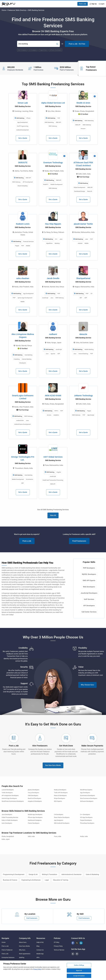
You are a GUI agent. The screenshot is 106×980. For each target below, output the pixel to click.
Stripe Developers (60, 798)
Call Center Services (89, 612)
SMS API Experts (89, 581)
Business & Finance (10, 880)
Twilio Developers (7, 793)
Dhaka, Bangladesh (8, 836)
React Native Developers (62, 817)
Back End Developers (34, 798)
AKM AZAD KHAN (53, 396)
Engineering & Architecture (31, 880)
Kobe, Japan (6, 839)
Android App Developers (9, 798)
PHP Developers (89, 568)
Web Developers (89, 587)
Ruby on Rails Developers (10, 820)
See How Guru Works (53, 765)
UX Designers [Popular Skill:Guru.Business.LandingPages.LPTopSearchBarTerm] (33, 50)
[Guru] (8, 4)
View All (53, 515)
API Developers (89, 606)
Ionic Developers (7, 823)
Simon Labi (23, 103)
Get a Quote (23, 138)
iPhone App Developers (35, 817)
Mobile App (40, 954)
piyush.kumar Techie (83, 224)
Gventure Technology (53, 163)
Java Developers (7, 815)
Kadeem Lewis (23, 224)
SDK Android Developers (62, 823)
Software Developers (87, 801)
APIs (38, 958)
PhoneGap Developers (87, 823)
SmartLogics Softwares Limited (23, 397)
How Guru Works (24, 946)
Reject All (79, 970)
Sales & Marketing (92, 874)
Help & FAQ (40, 942)
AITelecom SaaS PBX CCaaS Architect (83, 164)
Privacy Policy (58, 946)
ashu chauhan (23, 278)
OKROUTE (23, 163)
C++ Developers (85, 815)
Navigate (5, 938)
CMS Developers (33, 796)
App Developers (85, 793)
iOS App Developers (86, 817)
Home (4, 10)
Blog (38, 946)
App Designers (59, 820)
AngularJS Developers (35, 801)
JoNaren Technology (83, 396)
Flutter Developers (34, 823)
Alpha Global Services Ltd (53, 103)
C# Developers (59, 815)
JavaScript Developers (89, 593)
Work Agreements (25, 954)
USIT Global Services (53, 457)
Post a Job (83, 4)
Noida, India (84, 836)
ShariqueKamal (83, 278)
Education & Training (61, 880)
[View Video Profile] (95, 96)
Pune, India (58, 836)
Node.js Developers (60, 790)
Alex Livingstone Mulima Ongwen (23, 336)
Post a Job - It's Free (77, 44)
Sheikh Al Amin (83, 103)
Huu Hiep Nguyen (53, 224)
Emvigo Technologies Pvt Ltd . (23, 458)
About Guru (23, 942)
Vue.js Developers (33, 793)
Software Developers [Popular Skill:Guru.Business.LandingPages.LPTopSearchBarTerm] (55, 50)
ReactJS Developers (60, 796)
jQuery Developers (34, 790)
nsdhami (53, 334)
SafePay (22, 958)
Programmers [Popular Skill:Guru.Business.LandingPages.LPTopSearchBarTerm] (43, 50)
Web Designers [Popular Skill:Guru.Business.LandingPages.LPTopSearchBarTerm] (22, 50)
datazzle (83, 334)
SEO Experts (58, 801)
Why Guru (22, 950)
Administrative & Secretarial (71, 874)
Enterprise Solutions (8, 958)
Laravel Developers (8, 790)
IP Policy (57, 942)
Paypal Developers (86, 820)
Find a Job (5, 954)
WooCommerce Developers (89, 798)
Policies (57, 938)
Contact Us (40, 950)
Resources (41, 938)
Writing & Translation (50, 874)
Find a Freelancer (7, 950)
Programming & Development (14, 874)
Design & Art (33, 874)
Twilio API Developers (61, 793)
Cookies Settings (79, 965)
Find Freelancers (79, 541)
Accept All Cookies (79, 976)
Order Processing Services (10, 817)
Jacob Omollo (53, 278)
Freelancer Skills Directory (17, 10)
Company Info (25, 938)
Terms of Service (59, 950)
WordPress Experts (86, 790)
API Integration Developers (10, 796)
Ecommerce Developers (88, 796)
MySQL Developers (89, 574)
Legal (47, 880)
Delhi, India (31, 836)
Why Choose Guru (87, 685)
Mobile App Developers (35, 815)
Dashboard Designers (35, 820)
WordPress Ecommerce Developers (13, 801)
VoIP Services (89, 599)
